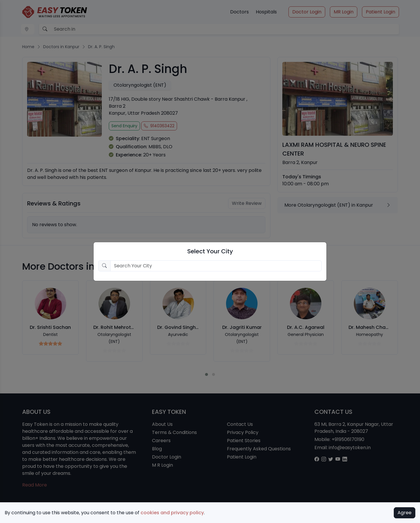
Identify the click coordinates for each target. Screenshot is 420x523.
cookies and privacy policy (172, 513)
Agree (405, 513)
